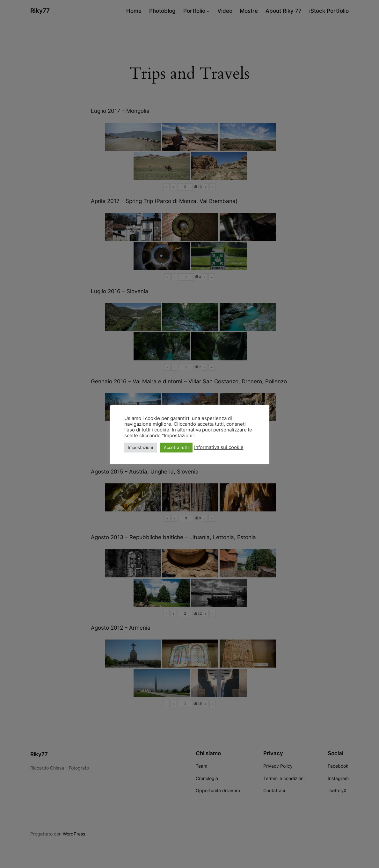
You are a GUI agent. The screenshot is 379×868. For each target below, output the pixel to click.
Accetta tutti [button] (176, 447)
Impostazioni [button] (141, 447)
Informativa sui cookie (219, 447)
